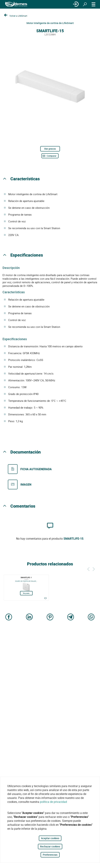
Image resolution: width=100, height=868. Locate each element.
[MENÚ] (94, 4)
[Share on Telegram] (71, 617)
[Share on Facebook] (9, 617)
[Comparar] (50, 156)
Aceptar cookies (50, 838)
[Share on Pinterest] (50, 617)
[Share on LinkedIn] (29, 617)
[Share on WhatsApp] (91, 617)
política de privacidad (53, 802)
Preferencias (50, 855)
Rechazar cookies (50, 846)
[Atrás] (88, 569)
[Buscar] (85, 4)
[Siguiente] (94, 569)
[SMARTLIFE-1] (26, 588)
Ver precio (50, 149)
